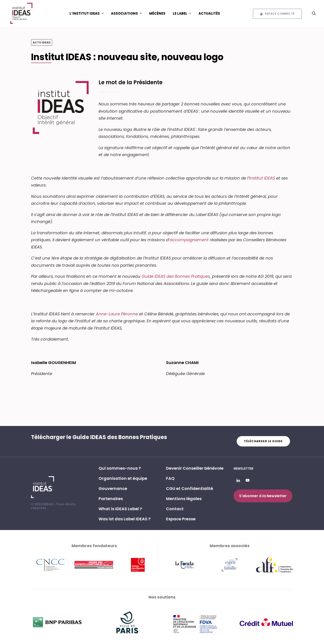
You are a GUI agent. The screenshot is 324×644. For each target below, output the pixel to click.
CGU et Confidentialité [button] (190, 488)
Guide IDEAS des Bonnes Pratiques (176, 276)
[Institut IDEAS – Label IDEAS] (21, 13)
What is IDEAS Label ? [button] (120, 509)
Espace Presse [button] (181, 519)
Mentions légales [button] (184, 499)
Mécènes (157, 13)
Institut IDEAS (263, 178)
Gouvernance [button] (113, 488)
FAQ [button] (170, 478)
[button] (314, 13)
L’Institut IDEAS (87, 13)
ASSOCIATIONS (126, 13)
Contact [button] (175, 509)
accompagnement (189, 240)
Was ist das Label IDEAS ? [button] (125, 519)
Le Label (182, 13)
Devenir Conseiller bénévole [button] (195, 468)
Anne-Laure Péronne (117, 314)
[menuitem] (87, 13)
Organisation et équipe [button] (123, 478)
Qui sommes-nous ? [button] (120, 468)
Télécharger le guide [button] (263, 441)
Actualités (209, 13)
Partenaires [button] (111, 499)
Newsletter (243, 469)
